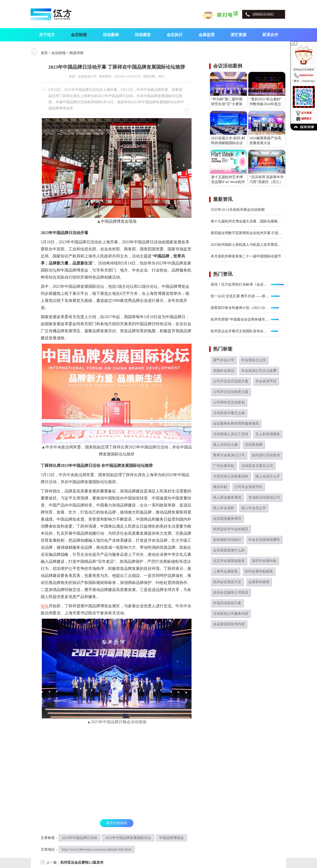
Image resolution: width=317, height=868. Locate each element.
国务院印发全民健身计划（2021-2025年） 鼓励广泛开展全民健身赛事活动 (240, 308)
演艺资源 (238, 35)
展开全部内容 (117, 823)
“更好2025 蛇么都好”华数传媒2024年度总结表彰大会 (265, 104)
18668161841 (263, 14)
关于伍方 (47, 35)
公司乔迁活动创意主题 (231, 392)
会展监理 (206, 35)
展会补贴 (220, 487)
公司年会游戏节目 (248, 487)
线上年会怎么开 (254, 508)
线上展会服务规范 (227, 497)
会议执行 (175, 35)
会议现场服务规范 (227, 518)
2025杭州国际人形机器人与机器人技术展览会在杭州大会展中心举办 (264, 245)
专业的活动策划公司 (264, 497)
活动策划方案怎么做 (229, 413)
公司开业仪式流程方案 (231, 381)
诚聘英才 (306, 119)
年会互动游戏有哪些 (264, 540)
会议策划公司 (87, 76)
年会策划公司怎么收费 (259, 371)
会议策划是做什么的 (229, 550)
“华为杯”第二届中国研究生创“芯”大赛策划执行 (227, 104)
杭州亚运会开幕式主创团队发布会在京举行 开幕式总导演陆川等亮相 (240, 331)
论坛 (45, 606)
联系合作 (270, 35)
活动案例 (111, 35)
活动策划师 (254, 445)
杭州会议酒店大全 (227, 582)
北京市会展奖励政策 (229, 561)
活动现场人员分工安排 (231, 434)
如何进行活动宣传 (266, 455)
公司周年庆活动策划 (229, 402)
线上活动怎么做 (225, 445)
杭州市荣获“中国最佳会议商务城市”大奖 (240, 319)
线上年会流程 (224, 508)
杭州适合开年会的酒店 (231, 529)
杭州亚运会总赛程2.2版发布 (82, 862)
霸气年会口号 (224, 360)
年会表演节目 (266, 381)
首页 (44, 53)
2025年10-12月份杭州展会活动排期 (238, 210)
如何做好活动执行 (227, 540)
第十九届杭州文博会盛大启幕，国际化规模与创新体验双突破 (258, 221)
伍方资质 (306, 113)
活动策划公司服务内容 (231, 614)
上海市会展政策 (225, 571)
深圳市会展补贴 (264, 561)
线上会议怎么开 (268, 476)
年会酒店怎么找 (254, 360)
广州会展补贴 (224, 466)
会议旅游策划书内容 (229, 624)
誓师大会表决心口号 (229, 455)
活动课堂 (143, 35)
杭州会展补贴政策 (259, 571)
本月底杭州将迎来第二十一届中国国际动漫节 (246, 256)
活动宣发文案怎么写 (257, 466)
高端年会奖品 (224, 371)
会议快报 (79, 35)
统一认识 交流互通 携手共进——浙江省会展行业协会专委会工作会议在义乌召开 (240, 296)
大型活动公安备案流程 (231, 476)
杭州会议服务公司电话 (231, 592)
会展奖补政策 (259, 582)
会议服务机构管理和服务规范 (236, 423)
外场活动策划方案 (227, 603)
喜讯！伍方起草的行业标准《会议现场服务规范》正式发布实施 (240, 284)
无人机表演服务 (268, 434)
